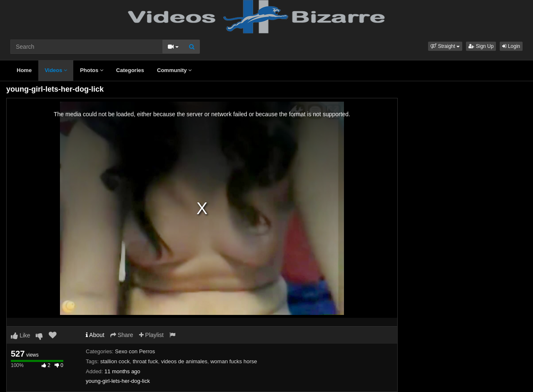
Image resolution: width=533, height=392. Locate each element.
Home (24, 70)
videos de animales (184, 361)
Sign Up (481, 46)
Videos (56, 70)
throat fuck (146, 361)
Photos (92, 70)
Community (174, 70)
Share (122, 335)
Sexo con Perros (135, 351)
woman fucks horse (234, 361)
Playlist (151, 335)
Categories (130, 70)
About (95, 335)
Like (21, 335)
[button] (445, 46)
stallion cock (115, 361)
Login (511, 46)
